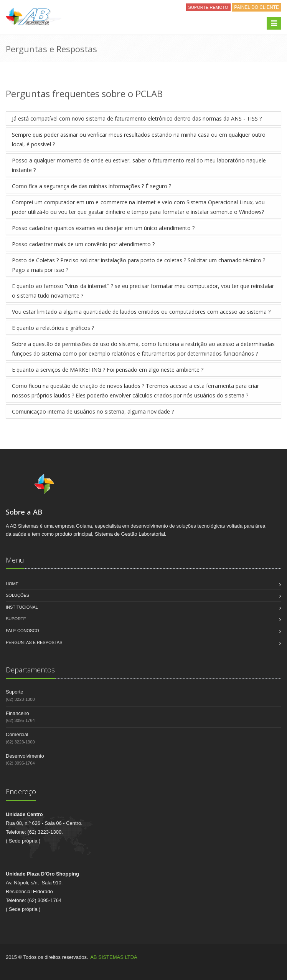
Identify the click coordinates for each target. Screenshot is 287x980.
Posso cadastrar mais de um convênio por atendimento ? (83, 244)
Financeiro (17, 713)
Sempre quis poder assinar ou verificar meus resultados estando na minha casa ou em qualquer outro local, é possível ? (139, 139)
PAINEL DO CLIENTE (256, 7)
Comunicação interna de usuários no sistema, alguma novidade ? (93, 411)
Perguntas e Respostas (34, 642)
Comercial (17, 734)
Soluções (17, 595)
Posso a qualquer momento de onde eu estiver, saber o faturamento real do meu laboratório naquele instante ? (139, 165)
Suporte (16, 619)
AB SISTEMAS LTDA (114, 957)
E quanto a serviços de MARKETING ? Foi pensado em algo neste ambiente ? (108, 370)
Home (12, 584)
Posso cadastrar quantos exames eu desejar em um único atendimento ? (103, 228)
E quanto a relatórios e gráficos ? (53, 328)
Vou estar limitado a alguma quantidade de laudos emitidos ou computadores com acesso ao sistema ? (141, 312)
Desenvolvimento (25, 756)
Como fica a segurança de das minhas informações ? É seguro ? (92, 186)
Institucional (22, 607)
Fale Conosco (22, 631)
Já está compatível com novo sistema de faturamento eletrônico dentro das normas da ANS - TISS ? (137, 118)
